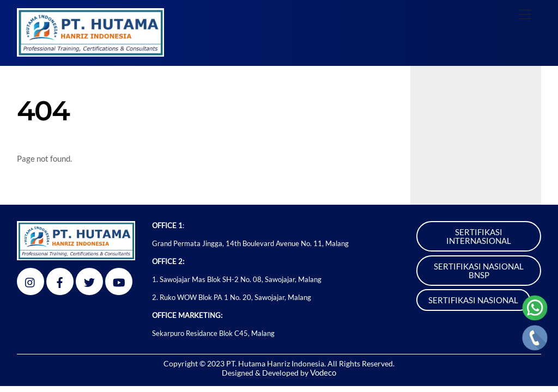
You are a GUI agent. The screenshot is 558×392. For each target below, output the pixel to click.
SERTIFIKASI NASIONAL (473, 300)
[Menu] (525, 14)
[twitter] (89, 280)
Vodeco (323, 372)
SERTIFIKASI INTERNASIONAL (479, 236)
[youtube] (119, 280)
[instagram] (31, 280)
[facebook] (60, 280)
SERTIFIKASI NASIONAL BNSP (479, 271)
